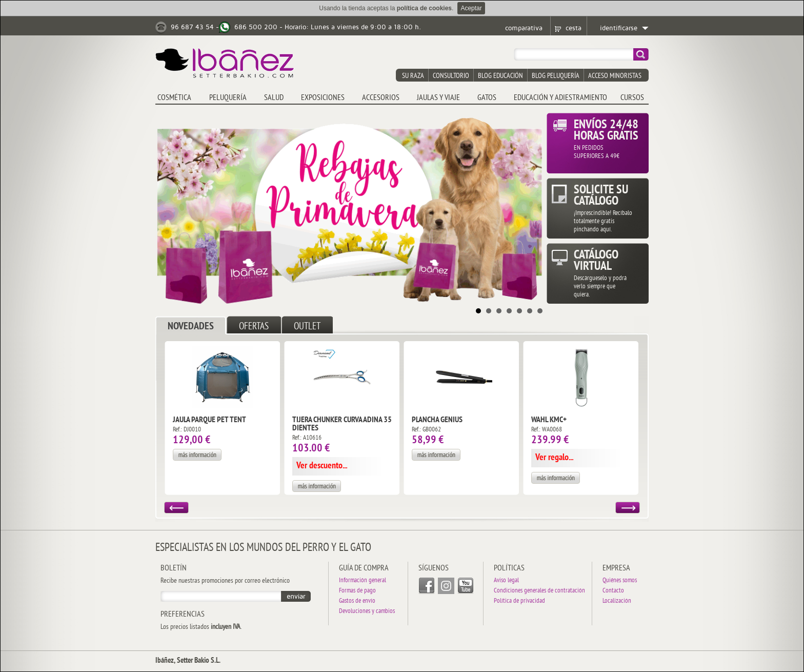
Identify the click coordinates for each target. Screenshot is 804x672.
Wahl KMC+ (549, 420)
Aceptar (471, 8)
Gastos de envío (357, 601)
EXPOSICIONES (323, 98)
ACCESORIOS (381, 98)
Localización (617, 601)
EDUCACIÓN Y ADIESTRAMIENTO (560, 98)
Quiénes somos (620, 581)
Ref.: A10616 (307, 438)
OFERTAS (254, 327)
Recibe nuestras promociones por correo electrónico (225, 581)
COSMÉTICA (174, 98)
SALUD (274, 98)
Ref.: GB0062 (426, 430)
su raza (413, 76)
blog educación (500, 76)
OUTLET (307, 327)
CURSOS (632, 98)
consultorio (451, 76)
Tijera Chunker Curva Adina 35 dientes (342, 424)
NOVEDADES (191, 327)
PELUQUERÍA (228, 98)
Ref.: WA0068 (547, 430)
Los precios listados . (201, 627)
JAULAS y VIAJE (438, 98)
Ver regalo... (554, 458)
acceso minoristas (615, 76)
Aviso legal (506, 581)
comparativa (524, 28)
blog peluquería (556, 76)
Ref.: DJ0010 (187, 430)
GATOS (487, 98)
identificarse (619, 28)
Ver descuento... (322, 466)
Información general (363, 581)
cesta (574, 28)
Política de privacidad (519, 601)
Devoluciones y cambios (367, 612)
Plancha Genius (437, 420)
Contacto (613, 591)
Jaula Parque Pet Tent (209, 420)
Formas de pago (357, 591)
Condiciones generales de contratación (539, 591)
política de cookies (424, 8)
